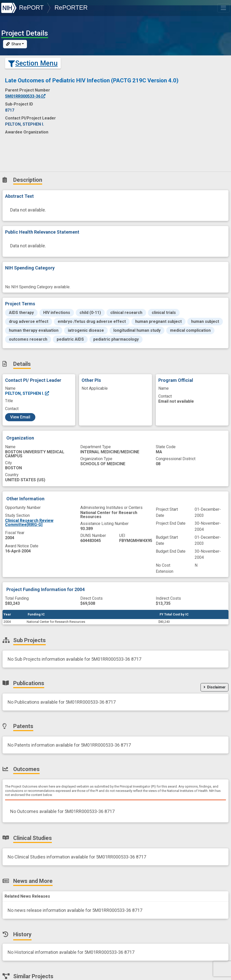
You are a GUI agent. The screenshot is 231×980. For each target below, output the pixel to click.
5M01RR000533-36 (26, 96)
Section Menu (33, 63)
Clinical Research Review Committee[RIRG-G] (29, 523)
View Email (20, 417)
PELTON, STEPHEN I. (27, 393)
